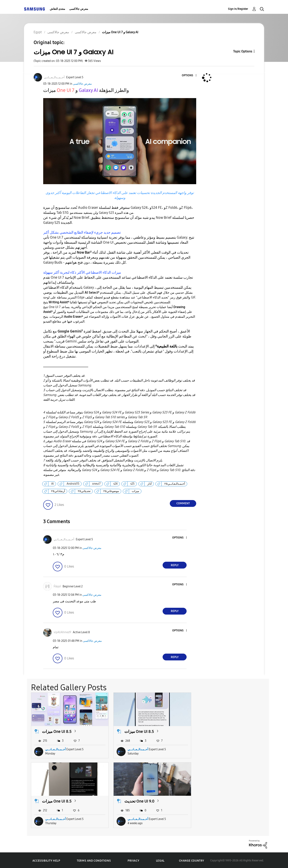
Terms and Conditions (94, 860)
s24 (115, 484)
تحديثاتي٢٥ (84, 491)
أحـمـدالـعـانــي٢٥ (175, 484)
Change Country (192, 860)
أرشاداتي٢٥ (58, 491)
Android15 (73, 484)
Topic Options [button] (243, 51)
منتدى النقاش (57, 9)
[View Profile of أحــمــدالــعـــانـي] (54, 77)
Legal (160, 860)
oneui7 (96, 484)
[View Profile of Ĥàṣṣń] (57, 586)
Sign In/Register (238, 9)
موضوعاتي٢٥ (111, 491)
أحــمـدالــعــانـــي (55, 749)
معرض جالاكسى (79, 9)
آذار (149, 484)
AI (52, 484)
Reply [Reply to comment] (175, 565)
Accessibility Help (46, 860)
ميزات (135, 491)
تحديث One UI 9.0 (57, 800)
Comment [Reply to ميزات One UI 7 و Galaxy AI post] (183, 503)
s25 (132, 484)
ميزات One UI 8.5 (57, 731)
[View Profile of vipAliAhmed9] (62, 632)
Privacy (133, 860)
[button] (189, 76)
